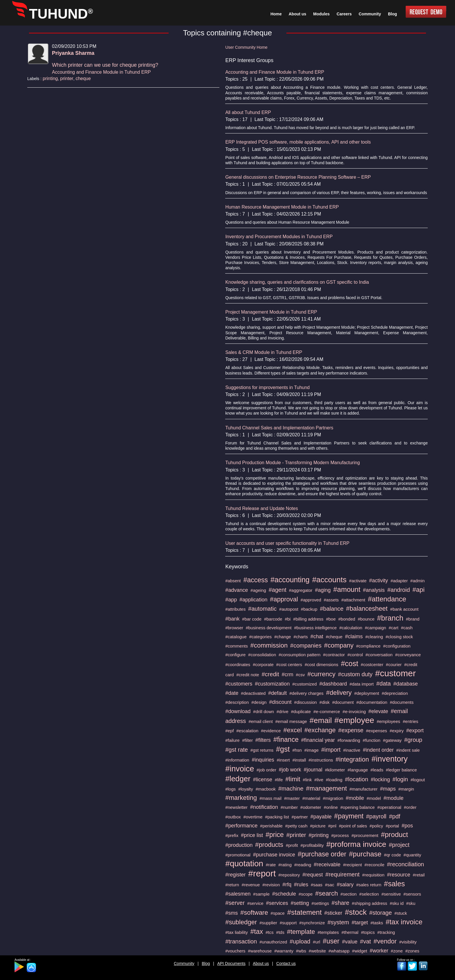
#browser (234, 628)
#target (360, 923)
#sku (411, 903)
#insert (283, 760)
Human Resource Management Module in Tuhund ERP (282, 207)
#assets (331, 600)
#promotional (238, 855)
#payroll (376, 816)
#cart (394, 628)
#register (235, 875)
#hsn (297, 750)
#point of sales (353, 826)
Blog (206, 963)
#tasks (377, 923)
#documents (402, 702)
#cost (350, 663)
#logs (230, 789)
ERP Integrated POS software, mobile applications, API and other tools (298, 142)
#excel (293, 730)
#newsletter (236, 807)
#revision (271, 885)
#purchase (365, 854)
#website (317, 951)
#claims (354, 637)
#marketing (241, 798)
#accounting (290, 580)
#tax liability (236, 932)
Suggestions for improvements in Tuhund (267, 387)
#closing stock (399, 637)
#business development (269, 628)
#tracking (386, 932)
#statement (305, 912)
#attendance (387, 599)
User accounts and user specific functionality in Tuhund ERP (287, 543)
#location (357, 779)
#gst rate (236, 750)
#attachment (353, 600)
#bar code (252, 619)
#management (327, 788)
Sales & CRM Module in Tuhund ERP (264, 352)
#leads (377, 770)
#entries (410, 721)
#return (232, 885)
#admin (417, 581)
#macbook (266, 789)
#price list (252, 835)
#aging (323, 590)
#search (326, 893)
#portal (392, 826)
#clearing (374, 637)
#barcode (273, 619)
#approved (311, 600)
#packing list (277, 817)
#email (321, 720)
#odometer (311, 807)
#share (341, 903)
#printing (318, 835)
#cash (407, 628)
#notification (264, 807)
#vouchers (235, 951)
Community (184, 963)
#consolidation (262, 655)
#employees (388, 721)
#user (331, 941)
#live (319, 780)
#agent (278, 590)
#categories (261, 637)
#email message (291, 721)
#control (355, 655)
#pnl (332, 826)
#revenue (251, 885)
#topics (368, 932)
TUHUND (61, 14)
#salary (345, 885)
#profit (292, 845)
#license (263, 780)
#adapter (399, 581)
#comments (236, 646)
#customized (304, 684)
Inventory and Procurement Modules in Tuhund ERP (279, 237)
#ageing (258, 590)
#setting (300, 903)
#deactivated (253, 693)
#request (313, 875)
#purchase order (322, 854)
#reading (303, 865)
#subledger (241, 922)
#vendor (385, 941)
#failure (232, 740)
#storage (380, 913)
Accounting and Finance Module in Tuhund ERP (101, 72)
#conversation (379, 655)
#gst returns (262, 750)
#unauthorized (273, 942)
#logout (418, 780)
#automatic (262, 609)
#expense (351, 730)
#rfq (287, 885)
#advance (236, 590)
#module (394, 798)
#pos (407, 826)
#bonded (347, 619)
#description (237, 702)
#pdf (394, 816)
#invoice (240, 769)
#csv (300, 675)
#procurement (365, 835)
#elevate (378, 711)
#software (254, 913)
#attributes (235, 609)
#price (275, 835)
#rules (301, 885)
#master (292, 798)
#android (399, 590)
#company (339, 645)
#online (331, 807)
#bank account (405, 609)
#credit (270, 674)
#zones (412, 951)
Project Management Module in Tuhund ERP (271, 312)
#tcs (270, 932)
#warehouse (260, 951)
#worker (379, 951)
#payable (321, 817)
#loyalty (246, 789)
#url (316, 942)
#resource (399, 875)
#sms (231, 913)
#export (415, 731)
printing (50, 78)
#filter (247, 740)
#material (311, 798)
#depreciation (395, 693)
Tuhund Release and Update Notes (261, 508)
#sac (330, 885)
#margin (406, 789)
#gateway (392, 740)
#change (283, 637)
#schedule (284, 894)
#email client (260, 721)
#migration (333, 798)
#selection (369, 894)
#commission (269, 645)
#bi (288, 619)
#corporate (263, 665)
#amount (347, 589)
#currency (321, 674)
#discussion (306, 702)
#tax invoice (404, 922)
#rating (285, 865)
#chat (317, 637)
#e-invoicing (354, 712)
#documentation (372, 702)
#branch (390, 618)
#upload (300, 941)
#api (418, 590)
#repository (289, 875)
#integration (352, 759)
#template (301, 932)
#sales (394, 884)
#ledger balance (401, 770)
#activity (379, 581)
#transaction (241, 941)
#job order (266, 770)
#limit (293, 779)
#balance (332, 609)
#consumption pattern (299, 655)
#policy (377, 826)
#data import (361, 684)
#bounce (366, 619)
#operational (389, 807)
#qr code (392, 855)
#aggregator (301, 590)
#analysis (374, 590)
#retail (419, 875)
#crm (288, 675)
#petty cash (296, 826)
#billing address (308, 619)
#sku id (397, 903)
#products (269, 845)
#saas (317, 885)
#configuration (397, 646)
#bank (232, 619)
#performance (241, 826)
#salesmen (238, 894)
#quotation (244, 864)
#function (372, 740)
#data (384, 684)
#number (289, 807)
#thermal (350, 932)
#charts (301, 637)
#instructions (321, 760)
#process (340, 835)
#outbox (233, 817)
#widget (360, 951)
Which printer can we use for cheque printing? (105, 65)
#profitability (312, 845)
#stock (356, 912)
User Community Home (246, 47)
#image (312, 750)
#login (400, 779)
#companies (306, 646)
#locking (380, 780)
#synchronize (312, 923)
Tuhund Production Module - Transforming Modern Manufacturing (292, 463)
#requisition (373, 875)
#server (235, 903)
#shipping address (370, 903)
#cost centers (289, 665)
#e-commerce (327, 712)
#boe (331, 619)
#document (343, 702)
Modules (321, 14)
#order (410, 807)
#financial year (318, 740)
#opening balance (358, 807)
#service (255, 903)
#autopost (289, 609)
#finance (286, 739)
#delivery (339, 693)
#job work (290, 770)
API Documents (231, 963)
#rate (271, 865)
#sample (261, 894)
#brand (413, 619)
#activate (358, 581)
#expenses (377, 731)
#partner (300, 817)
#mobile (355, 798)
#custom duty (355, 674)
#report (262, 873)
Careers (344, 14)
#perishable (271, 826)
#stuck (401, 913)
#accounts (329, 580)
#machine (291, 789)
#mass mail (270, 798)
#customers (239, 684)
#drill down (263, 712)
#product (394, 835)
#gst (283, 749)
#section (349, 894)
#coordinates (238, 665)
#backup (309, 609)
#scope (306, 894)
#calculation (351, 628)
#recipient (352, 865)
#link (307, 780)
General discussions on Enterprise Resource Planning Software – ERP (298, 177)
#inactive (352, 750)
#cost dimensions (322, 665)
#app (231, 600)
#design (259, 702)
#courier (394, 665)
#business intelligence (315, 628)
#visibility (408, 942)
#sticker (333, 913)
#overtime (253, 817)
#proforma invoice (356, 844)
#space (278, 913)
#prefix (232, 835)
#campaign (375, 628)
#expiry (397, 731)
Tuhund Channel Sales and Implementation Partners (279, 428)
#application (253, 600)
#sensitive (391, 894)
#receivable (327, 865)
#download (238, 711)
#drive (282, 712)
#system (338, 922)
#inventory (390, 759)
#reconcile (374, 865)
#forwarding (349, 740)
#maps (388, 789)
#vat (366, 941)
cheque (83, 78)
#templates (328, 932)
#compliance (368, 646)
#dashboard (333, 684)
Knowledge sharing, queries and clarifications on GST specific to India (297, 282)
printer (67, 78)
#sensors (412, 894)
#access (256, 580)
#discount (280, 702)
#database (406, 684)
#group (413, 740)
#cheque (334, 637)
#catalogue (236, 637)
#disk (325, 702)
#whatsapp (339, 951)
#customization (272, 684)
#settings (320, 903)
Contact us (286, 963)
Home (276, 14)
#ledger (238, 779)
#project (399, 845)
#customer (396, 673)
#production (239, 845)
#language (358, 770)
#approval (284, 599)
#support (288, 923)
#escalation (247, 731)
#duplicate (301, 712)
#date (232, 693)
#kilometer (335, 770)
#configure (235, 655)
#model (374, 798)
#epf (229, 731)
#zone (397, 951)
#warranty (284, 951)
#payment (349, 816)
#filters (263, 740)
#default (277, 693)
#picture (318, 826)
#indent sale (408, 750)
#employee (354, 720)
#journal (313, 770)
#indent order (378, 750)
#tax (257, 932)
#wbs (301, 951)
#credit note (248, 675)
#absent (233, 581)
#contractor (334, 655)
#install (299, 760)
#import (331, 750)
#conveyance (408, 655)
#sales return (369, 885)
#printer (296, 835)
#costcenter (372, 665)
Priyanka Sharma (73, 53)
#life (279, 780)
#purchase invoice (274, 855)
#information (237, 760)
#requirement (342, 874)
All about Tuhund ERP (248, 112)
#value (350, 942)
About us (261, 963)
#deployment (367, 693)
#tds (280, 932)
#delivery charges (306, 693)
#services (277, 903)
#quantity (412, 855)
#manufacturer (363, 789)
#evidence (271, 731)
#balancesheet (367, 609)
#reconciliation (405, 864)
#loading (334, 780)
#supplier (268, 923)
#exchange (320, 730)
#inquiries (263, 760)
